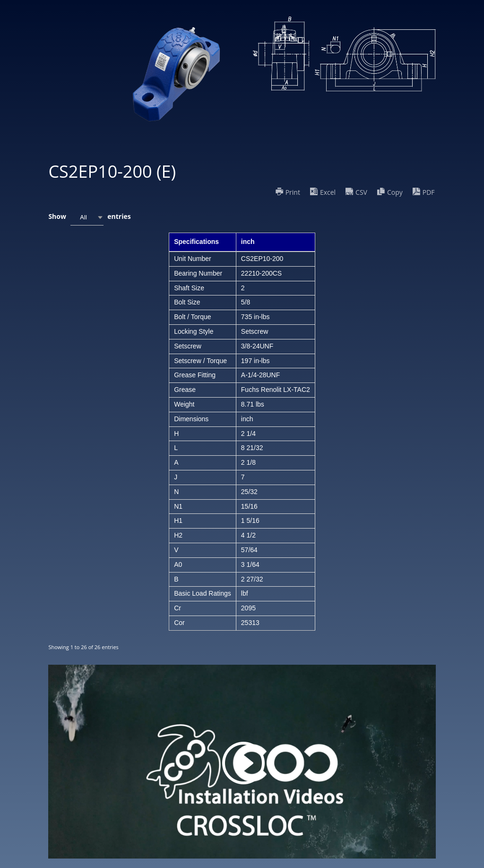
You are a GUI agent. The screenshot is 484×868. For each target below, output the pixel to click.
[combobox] (87, 217)
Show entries (89, 217)
